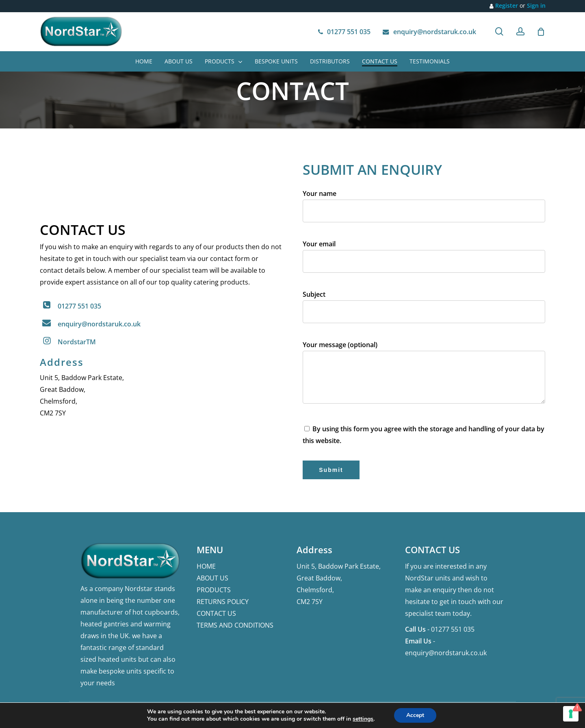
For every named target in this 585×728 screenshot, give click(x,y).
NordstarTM (77, 342)
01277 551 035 (79, 306)
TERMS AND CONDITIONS (235, 625)
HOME (206, 566)
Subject (424, 310)
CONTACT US (216, 613)
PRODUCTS (214, 590)
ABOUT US (212, 578)
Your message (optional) (424, 377)
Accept (415, 715)
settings (363, 719)
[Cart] (541, 32)
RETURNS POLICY (223, 602)
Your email (424, 259)
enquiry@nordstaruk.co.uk (99, 324)
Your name (424, 209)
